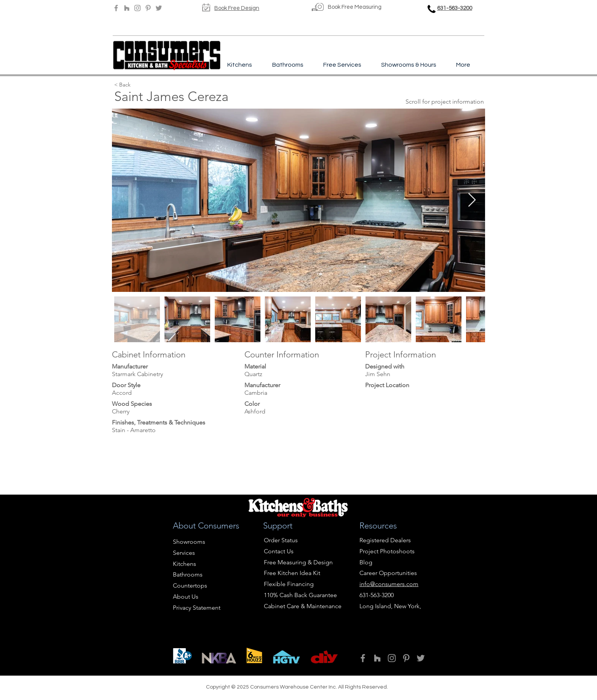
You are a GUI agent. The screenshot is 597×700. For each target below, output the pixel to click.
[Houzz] (127, 8)
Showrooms (189, 542)
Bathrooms (188, 574)
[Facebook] (116, 8)
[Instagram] (137, 8)
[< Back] (153, 85)
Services (184, 553)
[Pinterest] (148, 8)
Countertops (190, 585)
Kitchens (184, 564)
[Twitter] (159, 8)
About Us (186, 597)
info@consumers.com (389, 584)
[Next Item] (472, 200)
